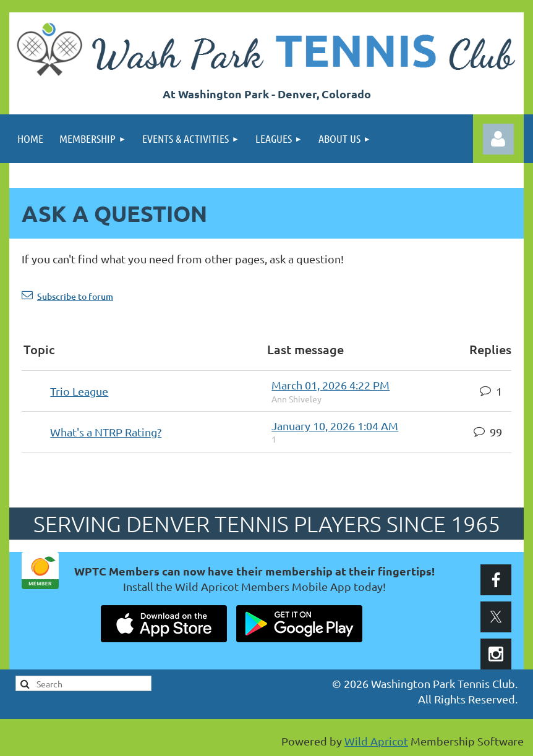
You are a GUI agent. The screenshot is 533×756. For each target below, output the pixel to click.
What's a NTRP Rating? (106, 432)
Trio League (79, 391)
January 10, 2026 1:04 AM (335, 426)
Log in (498, 139)
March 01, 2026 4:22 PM (330, 385)
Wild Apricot (376, 741)
